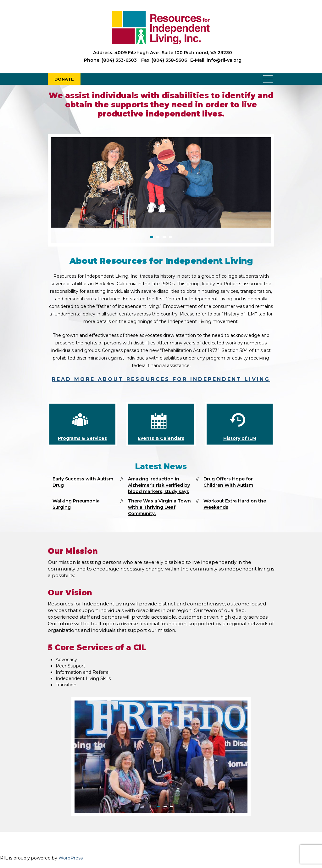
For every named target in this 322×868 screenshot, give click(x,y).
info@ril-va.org (224, 60)
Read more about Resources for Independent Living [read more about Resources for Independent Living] (161, 379)
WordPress (71, 858)
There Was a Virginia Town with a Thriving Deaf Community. (159, 507)
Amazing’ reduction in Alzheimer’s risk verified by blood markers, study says (159, 485)
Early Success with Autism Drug (83, 482)
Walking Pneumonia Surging (76, 504)
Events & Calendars (161, 438)
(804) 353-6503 (119, 60)
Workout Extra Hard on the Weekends (235, 504)
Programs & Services (82, 438)
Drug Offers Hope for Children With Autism (228, 482)
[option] (161, 182)
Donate (64, 79)
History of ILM (240, 438)
